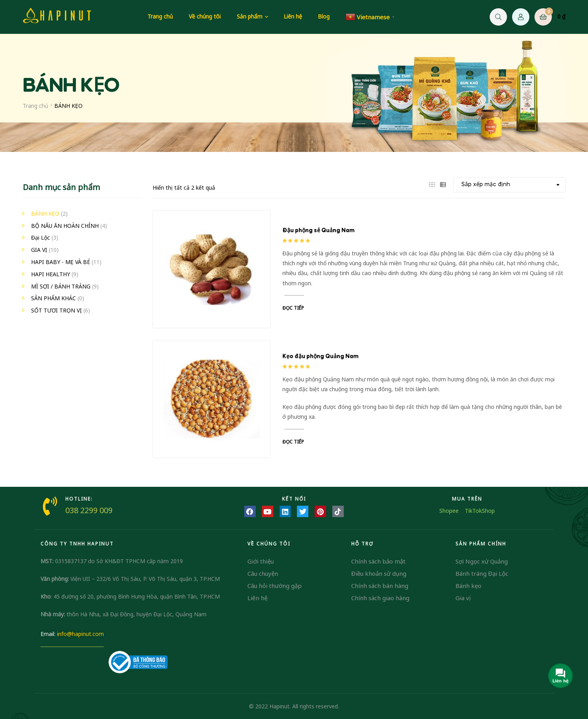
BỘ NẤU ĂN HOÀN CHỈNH (65, 226)
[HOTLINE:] (50, 506)
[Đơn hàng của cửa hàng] (509, 185)
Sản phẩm (250, 16)
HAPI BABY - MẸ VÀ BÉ (61, 262)
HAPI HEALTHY (51, 274)
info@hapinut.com (80, 634)
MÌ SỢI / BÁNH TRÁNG (61, 286)
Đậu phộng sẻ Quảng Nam (318, 231)
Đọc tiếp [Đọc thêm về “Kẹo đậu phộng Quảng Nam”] (293, 442)
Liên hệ (293, 16)
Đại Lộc (41, 238)
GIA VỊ (39, 250)
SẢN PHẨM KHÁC (53, 298)
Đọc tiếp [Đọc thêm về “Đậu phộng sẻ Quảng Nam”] (293, 308)
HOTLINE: (79, 499)
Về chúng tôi (205, 16)
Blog (324, 16)
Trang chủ (160, 16)
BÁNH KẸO (45, 213)
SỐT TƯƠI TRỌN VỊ (56, 310)
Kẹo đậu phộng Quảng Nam (320, 357)
